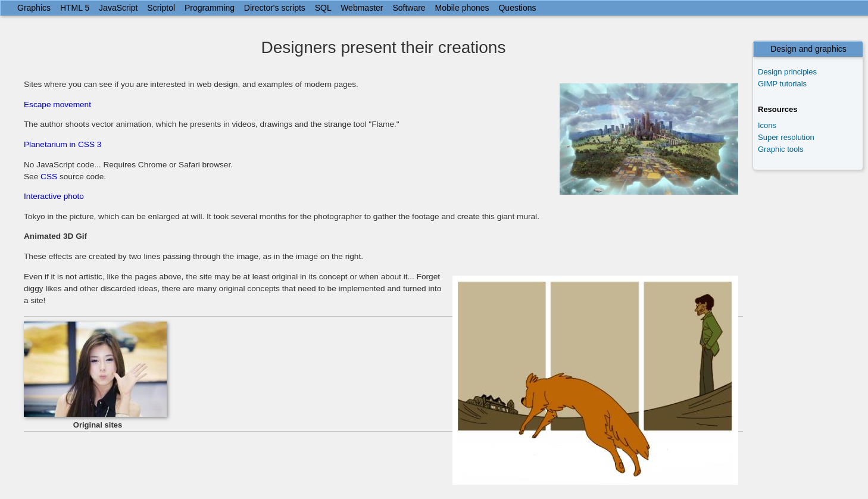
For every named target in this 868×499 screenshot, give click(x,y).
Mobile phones (462, 8)
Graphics (34, 8)
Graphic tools (781, 149)
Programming (210, 8)
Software (409, 8)
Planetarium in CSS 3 (63, 144)
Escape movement (57, 105)
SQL (323, 8)
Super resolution (786, 137)
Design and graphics (808, 49)
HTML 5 (75, 8)
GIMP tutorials (782, 84)
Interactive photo (54, 196)
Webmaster (362, 8)
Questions (517, 8)
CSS (49, 177)
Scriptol (161, 8)
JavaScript (118, 8)
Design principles (787, 72)
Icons (767, 125)
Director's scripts (275, 8)
